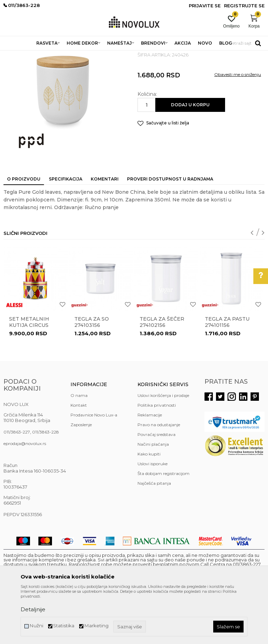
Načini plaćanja (153, 495)
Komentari (105, 229)
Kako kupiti (149, 504)
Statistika (64, 626)
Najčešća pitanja (154, 534)
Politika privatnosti (157, 456)
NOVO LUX (15, 55)
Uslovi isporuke (152, 514)
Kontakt (79, 456)
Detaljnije (33, 609)
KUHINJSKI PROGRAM (114, 55)
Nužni (36, 626)
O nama (79, 446)
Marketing (96, 626)
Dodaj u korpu (190, 155)
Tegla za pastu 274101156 (227, 373)
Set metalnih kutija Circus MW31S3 (29, 376)
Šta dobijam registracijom (163, 524)
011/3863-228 (46, 482)
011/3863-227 (17, 482)
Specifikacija (66, 229)
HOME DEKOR (71, 55)
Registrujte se (244, 6)
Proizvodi (41, 55)
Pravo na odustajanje (159, 475)
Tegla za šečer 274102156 (162, 373)
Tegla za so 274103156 (92, 373)
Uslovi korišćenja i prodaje (163, 446)
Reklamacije (150, 465)
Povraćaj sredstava (157, 485)
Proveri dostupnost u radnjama (170, 229)
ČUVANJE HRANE (161, 55)
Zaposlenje (81, 475)
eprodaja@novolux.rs (25, 494)
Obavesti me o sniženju (238, 125)
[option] (36, 350)
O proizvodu (24, 229)
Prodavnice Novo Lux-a (94, 465)
